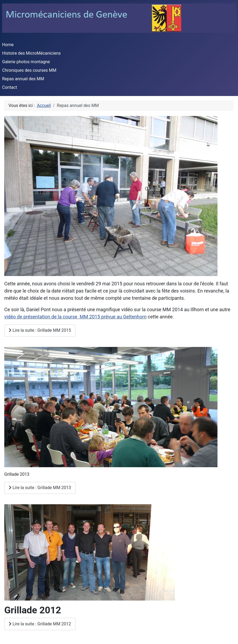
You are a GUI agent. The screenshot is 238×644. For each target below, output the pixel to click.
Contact (10, 87)
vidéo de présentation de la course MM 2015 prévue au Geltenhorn (75, 317)
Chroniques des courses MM (29, 70)
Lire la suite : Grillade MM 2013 (40, 488)
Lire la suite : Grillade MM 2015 (40, 330)
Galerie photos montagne (26, 62)
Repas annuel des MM (23, 79)
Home (8, 45)
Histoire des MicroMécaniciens (31, 53)
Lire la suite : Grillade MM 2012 (40, 624)
